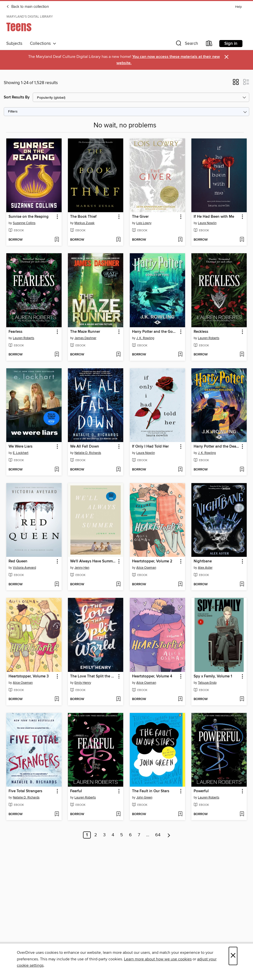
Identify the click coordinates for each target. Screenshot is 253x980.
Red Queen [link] (18, 561)
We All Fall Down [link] (85, 447)
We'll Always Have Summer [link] (93, 561)
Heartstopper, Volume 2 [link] (152, 561)
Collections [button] (43, 44)
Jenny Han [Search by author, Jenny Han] (82, 568)
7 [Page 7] (139, 835)
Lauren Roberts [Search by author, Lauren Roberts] (24, 338)
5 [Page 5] (122, 835)
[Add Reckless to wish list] (242, 355)
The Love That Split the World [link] (93, 676)
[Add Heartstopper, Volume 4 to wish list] (180, 699)
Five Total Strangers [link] (25, 791)
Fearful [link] (76, 791)
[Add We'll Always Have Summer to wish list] (118, 585)
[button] (186, 44)
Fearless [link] (15, 332)
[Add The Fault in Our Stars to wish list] (180, 814)
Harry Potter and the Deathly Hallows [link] (217, 447)
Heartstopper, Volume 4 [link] (152, 676)
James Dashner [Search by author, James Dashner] (85, 338)
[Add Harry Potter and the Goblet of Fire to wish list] (180, 355)
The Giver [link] (140, 217)
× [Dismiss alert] (226, 57)
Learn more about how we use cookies (158, 959)
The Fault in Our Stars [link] (151, 791)
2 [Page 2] (96, 835)
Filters (13, 112)
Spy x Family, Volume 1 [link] (213, 676)
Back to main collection (28, 7)
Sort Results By (17, 97)
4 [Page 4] (113, 835)
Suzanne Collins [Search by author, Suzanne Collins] (24, 223)
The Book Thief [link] (83, 217)
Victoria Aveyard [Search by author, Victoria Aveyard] (24, 568)
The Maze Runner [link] (85, 332)
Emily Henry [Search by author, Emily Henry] (83, 683)
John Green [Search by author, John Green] (144, 797)
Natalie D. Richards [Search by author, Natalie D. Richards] (88, 453)
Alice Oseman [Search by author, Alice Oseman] (146, 568)
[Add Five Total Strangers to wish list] (57, 814)
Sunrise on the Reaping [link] (29, 217)
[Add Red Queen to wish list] (57, 585)
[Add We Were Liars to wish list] (57, 470)
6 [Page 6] (130, 835)
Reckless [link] (201, 332)
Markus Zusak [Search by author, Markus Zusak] (85, 223)
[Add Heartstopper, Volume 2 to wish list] (180, 585)
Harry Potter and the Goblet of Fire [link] (155, 332)
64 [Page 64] (158, 835)
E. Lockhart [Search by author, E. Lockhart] (21, 453)
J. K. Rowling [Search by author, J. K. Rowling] (145, 338)
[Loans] (209, 44)
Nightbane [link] (203, 561)
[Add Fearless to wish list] (57, 355)
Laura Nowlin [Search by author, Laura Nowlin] (207, 223)
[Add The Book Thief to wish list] (118, 240)
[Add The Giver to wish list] (180, 240)
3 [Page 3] (104, 835)
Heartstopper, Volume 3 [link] (29, 676)
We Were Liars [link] (20, 447)
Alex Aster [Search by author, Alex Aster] (205, 568)
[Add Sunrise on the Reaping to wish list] (57, 240)
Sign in (231, 44)
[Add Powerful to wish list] (242, 814)
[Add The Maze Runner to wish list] (118, 355)
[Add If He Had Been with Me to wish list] (242, 240)
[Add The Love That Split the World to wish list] (118, 699)
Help (238, 7)
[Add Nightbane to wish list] (242, 585)
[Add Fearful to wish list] (118, 814)
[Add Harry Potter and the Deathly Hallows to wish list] (242, 470)
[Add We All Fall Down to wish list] (118, 470)
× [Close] (233, 956)
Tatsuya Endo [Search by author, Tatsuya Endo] (207, 683)
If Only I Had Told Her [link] (150, 447)
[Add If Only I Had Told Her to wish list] (180, 470)
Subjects (14, 44)
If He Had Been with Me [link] (214, 217)
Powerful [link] (201, 791)
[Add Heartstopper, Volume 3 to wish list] (57, 699)
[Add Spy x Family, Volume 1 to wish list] (242, 699)
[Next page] (169, 835)
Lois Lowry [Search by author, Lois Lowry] (144, 223)
